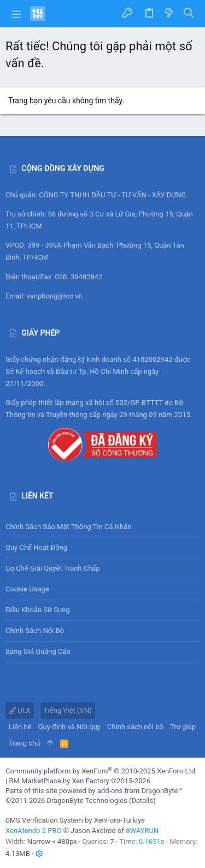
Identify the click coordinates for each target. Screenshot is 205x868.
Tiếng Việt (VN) (68, 710)
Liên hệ (20, 727)
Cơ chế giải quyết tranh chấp (53, 568)
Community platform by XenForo (101, 771)
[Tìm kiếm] (189, 13)
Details (142, 800)
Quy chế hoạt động (102, 547)
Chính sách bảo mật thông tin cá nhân (102, 527)
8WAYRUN (142, 831)
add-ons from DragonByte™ (140, 791)
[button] (16, 14)
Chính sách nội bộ (35, 631)
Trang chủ (24, 743)
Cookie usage (27, 589)
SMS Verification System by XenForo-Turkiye (75, 820)
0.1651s (152, 841)
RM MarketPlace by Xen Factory (80, 781)
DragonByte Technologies (87, 800)
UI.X (20, 710)
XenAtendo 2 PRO (33, 831)
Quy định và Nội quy (69, 727)
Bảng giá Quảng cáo (38, 651)
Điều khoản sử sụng (38, 610)
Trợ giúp (183, 727)
